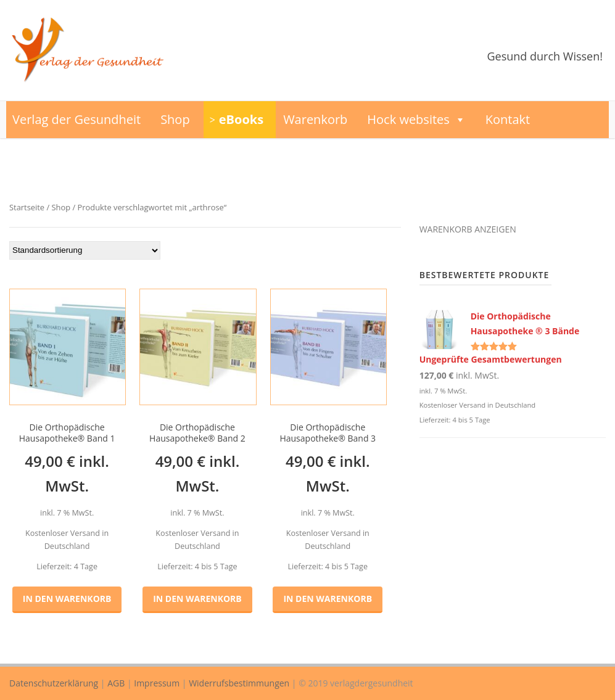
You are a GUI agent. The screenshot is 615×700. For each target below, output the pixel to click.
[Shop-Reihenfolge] (85, 250)
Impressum (157, 683)
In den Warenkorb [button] (67, 599)
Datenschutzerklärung (54, 683)
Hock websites (416, 120)
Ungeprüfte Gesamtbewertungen (491, 359)
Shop (175, 119)
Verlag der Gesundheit (76, 119)
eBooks (241, 119)
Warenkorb (315, 119)
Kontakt (508, 119)
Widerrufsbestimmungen (239, 683)
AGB (116, 683)
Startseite (27, 207)
